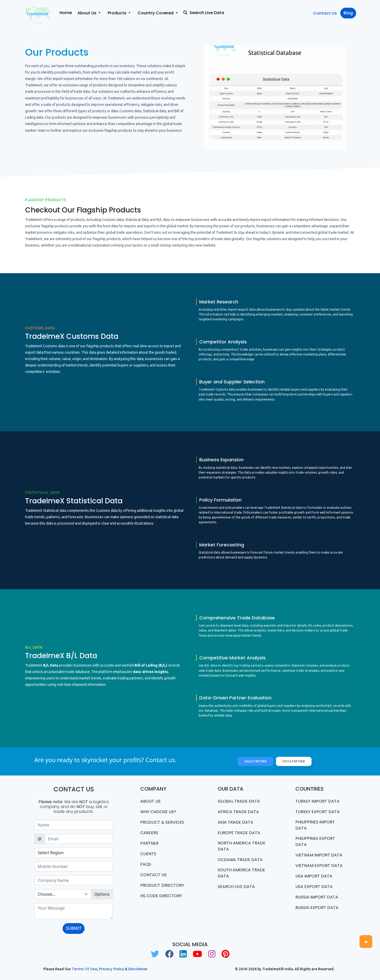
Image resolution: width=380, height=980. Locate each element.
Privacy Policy (112, 969)
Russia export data (317, 908)
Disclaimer (138, 969)
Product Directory (162, 885)
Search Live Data (204, 13)
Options (102, 894)
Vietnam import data (319, 855)
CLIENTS (148, 854)
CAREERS (149, 833)
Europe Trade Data (239, 833)
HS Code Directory (161, 896)
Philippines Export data (315, 841)
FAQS (146, 864)
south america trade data (241, 873)
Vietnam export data (319, 866)
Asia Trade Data (236, 822)
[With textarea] (74, 911)
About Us (150, 801)
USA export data (314, 887)
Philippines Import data (315, 825)
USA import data (314, 876)
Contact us (153, 875)
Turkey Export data (318, 812)
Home (66, 13)
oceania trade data (240, 860)
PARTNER (149, 843)
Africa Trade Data (238, 812)
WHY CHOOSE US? (158, 812)
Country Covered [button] (156, 13)
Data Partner (294, 761)
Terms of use (84, 969)
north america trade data (242, 846)
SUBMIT (74, 928)
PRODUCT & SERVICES (162, 822)
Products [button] (118, 13)
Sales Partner (256, 761)
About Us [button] (87, 13)
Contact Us (325, 13)
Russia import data (317, 897)
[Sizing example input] (74, 825)
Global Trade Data (239, 801)
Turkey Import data (317, 801)
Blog (348, 13)
